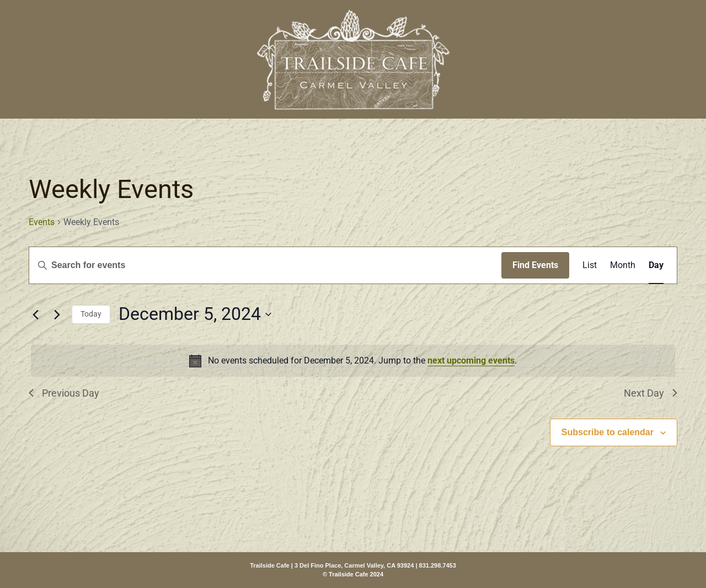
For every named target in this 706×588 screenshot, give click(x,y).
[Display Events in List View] (590, 265)
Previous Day (64, 393)
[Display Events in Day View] (656, 265)
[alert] (353, 361)
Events (42, 222)
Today (91, 314)
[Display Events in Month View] (623, 265)
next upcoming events (471, 360)
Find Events (535, 265)
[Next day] (57, 314)
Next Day (651, 393)
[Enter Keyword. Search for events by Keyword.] (265, 265)
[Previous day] (35, 314)
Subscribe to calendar (608, 432)
